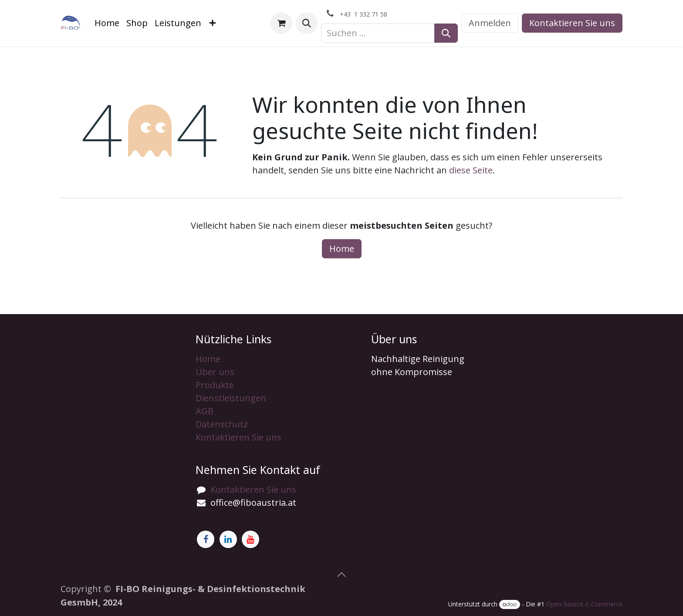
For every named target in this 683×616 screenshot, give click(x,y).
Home (342, 249)
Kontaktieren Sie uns (572, 23)
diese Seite (471, 170)
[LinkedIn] (228, 539)
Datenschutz (222, 424)
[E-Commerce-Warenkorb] (281, 23)
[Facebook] (206, 539)
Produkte (215, 385)
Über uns (215, 372)
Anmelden (490, 23)
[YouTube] (250, 539)
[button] (307, 23)
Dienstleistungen (231, 398)
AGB (205, 411)
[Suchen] (446, 33)
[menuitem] (107, 23)
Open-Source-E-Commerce (584, 604)
